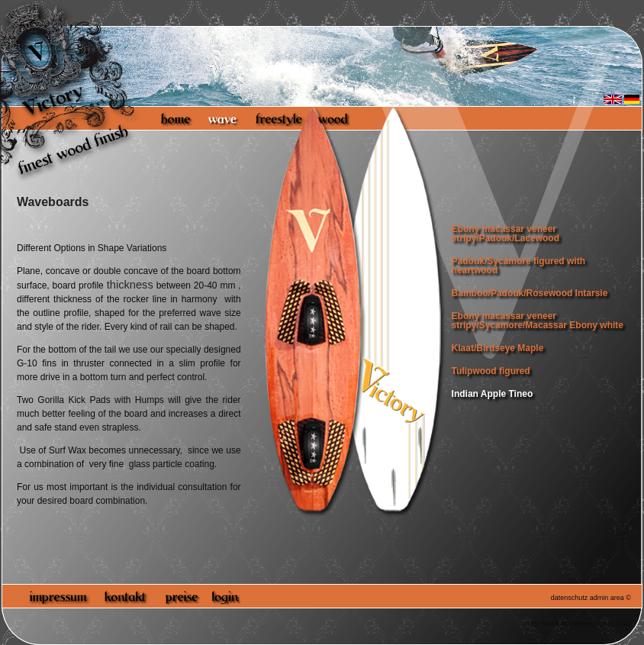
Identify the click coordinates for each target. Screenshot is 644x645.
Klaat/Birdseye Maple (498, 348)
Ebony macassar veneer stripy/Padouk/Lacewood (506, 234)
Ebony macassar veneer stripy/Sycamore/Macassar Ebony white (538, 321)
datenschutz (570, 598)
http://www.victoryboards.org (570, 624)
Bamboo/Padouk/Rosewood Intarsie (530, 293)
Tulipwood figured (491, 371)
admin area (607, 598)
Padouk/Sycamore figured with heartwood (518, 266)
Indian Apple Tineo (493, 394)
